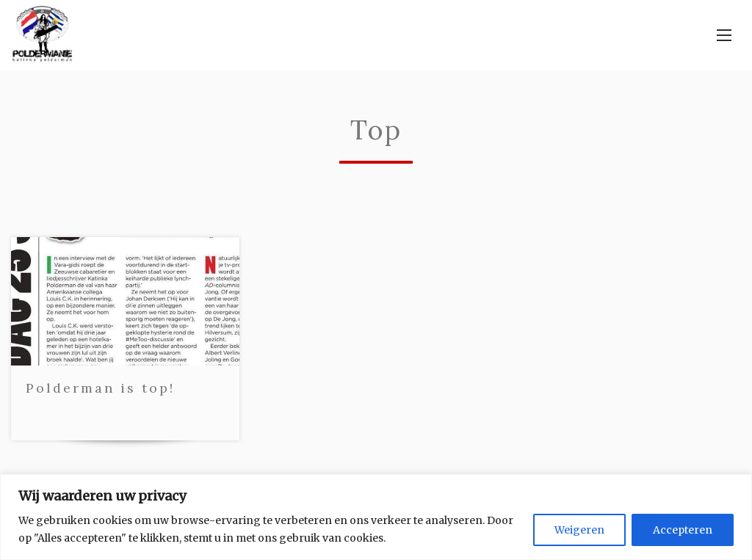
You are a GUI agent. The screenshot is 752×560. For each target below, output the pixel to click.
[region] (376, 517)
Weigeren (579, 530)
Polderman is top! (100, 388)
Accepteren (683, 530)
